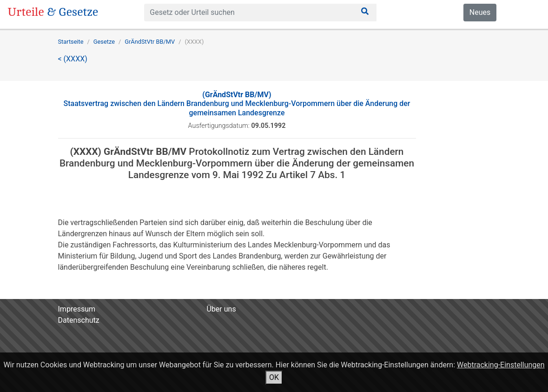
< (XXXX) (73, 59)
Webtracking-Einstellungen (501, 365)
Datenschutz (79, 320)
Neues (480, 12)
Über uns (221, 309)
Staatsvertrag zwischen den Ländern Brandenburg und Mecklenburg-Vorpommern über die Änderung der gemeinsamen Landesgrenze (237, 103)
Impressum (77, 309)
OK (274, 377)
